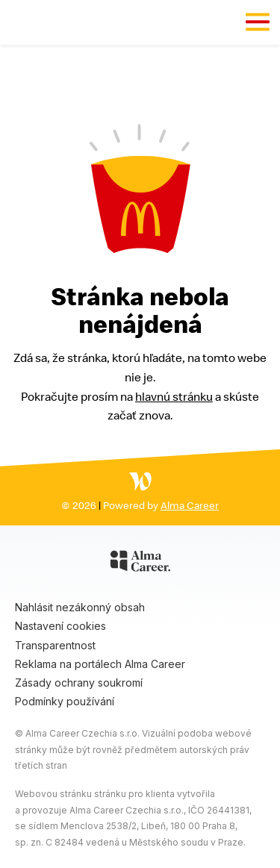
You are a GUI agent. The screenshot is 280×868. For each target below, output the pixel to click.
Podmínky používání (65, 701)
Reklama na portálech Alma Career (100, 664)
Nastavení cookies (60, 626)
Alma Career (190, 505)
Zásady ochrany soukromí (79, 683)
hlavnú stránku (174, 396)
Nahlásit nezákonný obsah (80, 607)
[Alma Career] (140, 563)
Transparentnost (55, 645)
